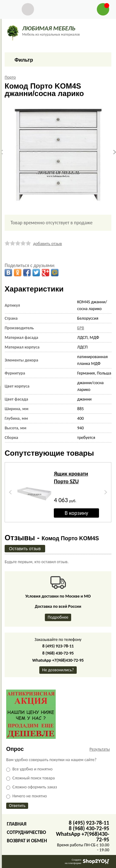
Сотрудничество (26, 832)
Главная (17, 824)
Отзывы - (52, 538)
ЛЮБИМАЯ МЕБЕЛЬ (49, 28)
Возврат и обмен (27, 841)
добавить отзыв (47, 244)
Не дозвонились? (58, 670)
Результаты (100, 749)
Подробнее (58, 617)
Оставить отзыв (25, 549)
